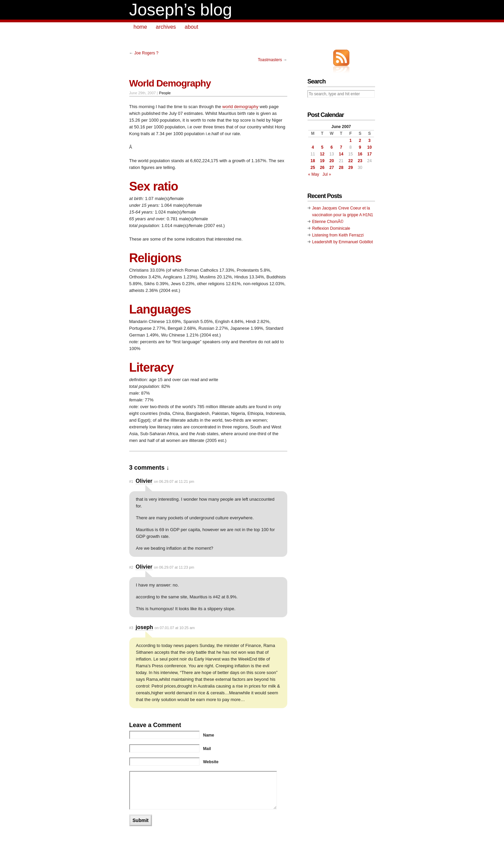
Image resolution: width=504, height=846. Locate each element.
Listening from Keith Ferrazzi (338, 235)
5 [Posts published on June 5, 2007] (322, 147)
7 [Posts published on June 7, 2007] (341, 147)
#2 (131, 567)
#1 (131, 481)
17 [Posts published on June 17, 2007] (369, 154)
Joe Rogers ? (146, 53)
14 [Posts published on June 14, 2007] (341, 154)
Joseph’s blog (181, 10)
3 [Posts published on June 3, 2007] (369, 141)
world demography (241, 107)
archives (166, 27)
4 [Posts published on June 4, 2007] (313, 147)
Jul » (327, 174)
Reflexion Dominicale (331, 228)
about (191, 27)
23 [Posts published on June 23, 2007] (360, 161)
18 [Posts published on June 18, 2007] (313, 161)
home (140, 27)
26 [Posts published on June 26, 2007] (322, 168)
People (165, 93)
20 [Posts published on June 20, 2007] (332, 161)
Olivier (144, 481)
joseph (144, 627)
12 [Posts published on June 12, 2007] (322, 154)
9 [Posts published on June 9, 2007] (360, 147)
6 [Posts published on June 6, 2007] (332, 147)
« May (314, 174)
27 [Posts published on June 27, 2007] (332, 168)
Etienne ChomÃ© (328, 222)
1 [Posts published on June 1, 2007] (351, 141)
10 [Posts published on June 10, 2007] (369, 147)
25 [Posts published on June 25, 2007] (313, 168)
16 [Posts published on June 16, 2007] (360, 154)
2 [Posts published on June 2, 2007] (360, 141)
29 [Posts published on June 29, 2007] (351, 168)
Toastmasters (270, 60)
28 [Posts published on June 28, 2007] (341, 168)
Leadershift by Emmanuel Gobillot (343, 242)
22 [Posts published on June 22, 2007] (351, 161)
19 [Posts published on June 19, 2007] (322, 161)
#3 (131, 628)
